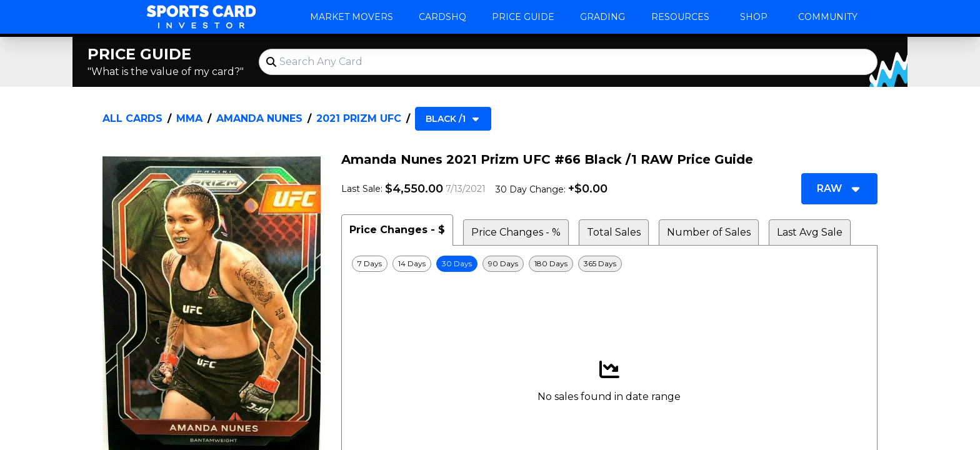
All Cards (132, 118)
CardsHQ (442, 17)
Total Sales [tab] (614, 232)
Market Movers (352, 17)
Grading (602, 17)
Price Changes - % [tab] (516, 232)
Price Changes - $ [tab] (397, 230)
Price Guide (523, 17)
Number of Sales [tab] (709, 232)
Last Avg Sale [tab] (810, 232)
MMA (189, 118)
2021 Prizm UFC (359, 118)
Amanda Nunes (259, 118)
